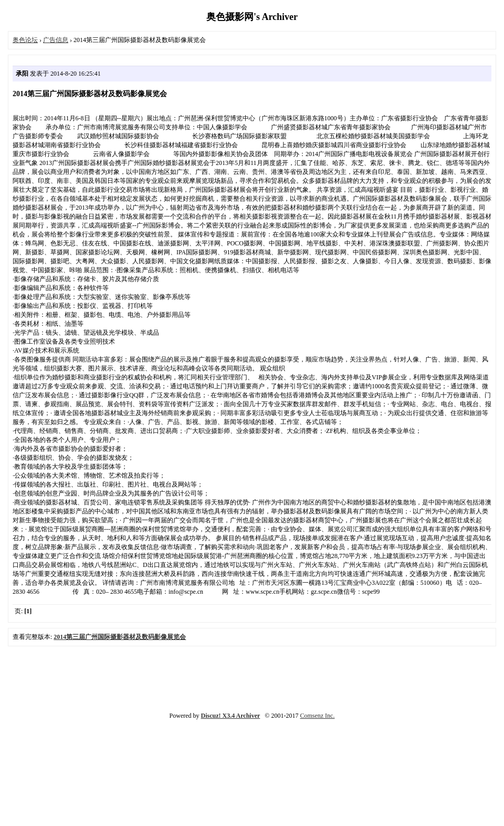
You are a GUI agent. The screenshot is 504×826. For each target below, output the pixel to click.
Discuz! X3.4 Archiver (231, 716)
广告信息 (56, 40)
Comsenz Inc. (317, 716)
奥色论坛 (25, 40)
